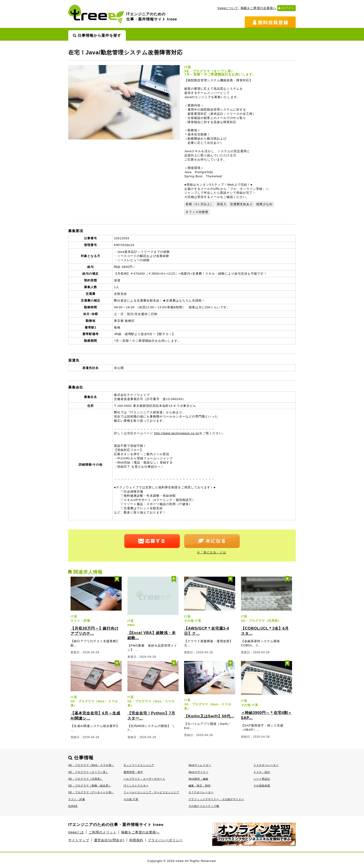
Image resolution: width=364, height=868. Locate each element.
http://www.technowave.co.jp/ (177, 433)
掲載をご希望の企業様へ (258, 8)
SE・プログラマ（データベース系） (91, 792)
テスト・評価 (77, 799)
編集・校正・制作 (200, 786)
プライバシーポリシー (165, 840)
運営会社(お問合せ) (109, 840)
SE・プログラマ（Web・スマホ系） (91, 765)
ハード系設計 (262, 779)
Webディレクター (200, 765)
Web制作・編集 (198, 779)
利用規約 (136, 840)
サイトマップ (79, 840)
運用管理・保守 (133, 772)
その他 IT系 (131, 799)
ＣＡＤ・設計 (262, 772)
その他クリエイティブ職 (204, 806)
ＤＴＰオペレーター (201, 792)
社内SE (73, 806)
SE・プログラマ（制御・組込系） (90, 786)
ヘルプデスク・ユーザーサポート (144, 779)
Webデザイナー (198, 772)
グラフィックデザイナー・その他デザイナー (216, 799)
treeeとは (76, 832)
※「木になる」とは (211, 552)
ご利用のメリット (103, 832)
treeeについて (228, 8)
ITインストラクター (136, 786)
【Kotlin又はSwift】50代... (209, 716)
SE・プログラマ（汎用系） (86, 779)
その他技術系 (262, 786)
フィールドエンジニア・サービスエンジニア (151, 792)
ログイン (286, 8)
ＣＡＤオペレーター (266, 765)
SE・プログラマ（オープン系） (88, 772)
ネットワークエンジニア (139, 765)
